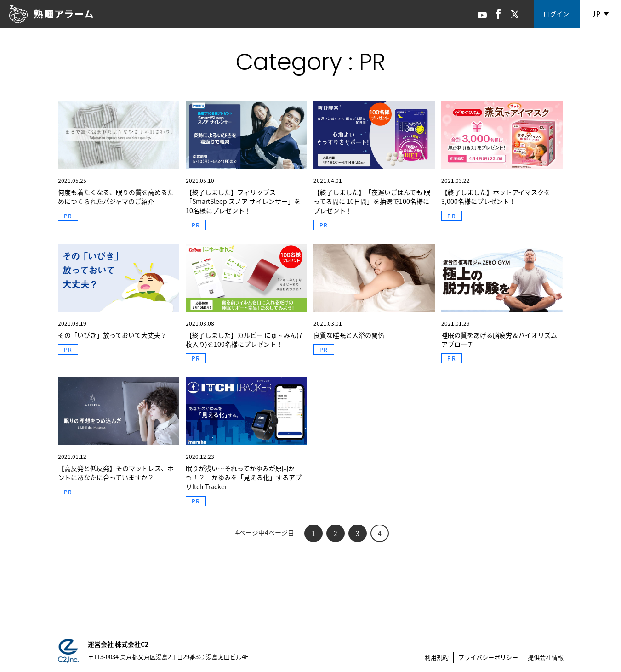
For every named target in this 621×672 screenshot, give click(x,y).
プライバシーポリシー (488, 657)
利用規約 (437, 657)
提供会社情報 (546, 657)
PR (68, 216)
